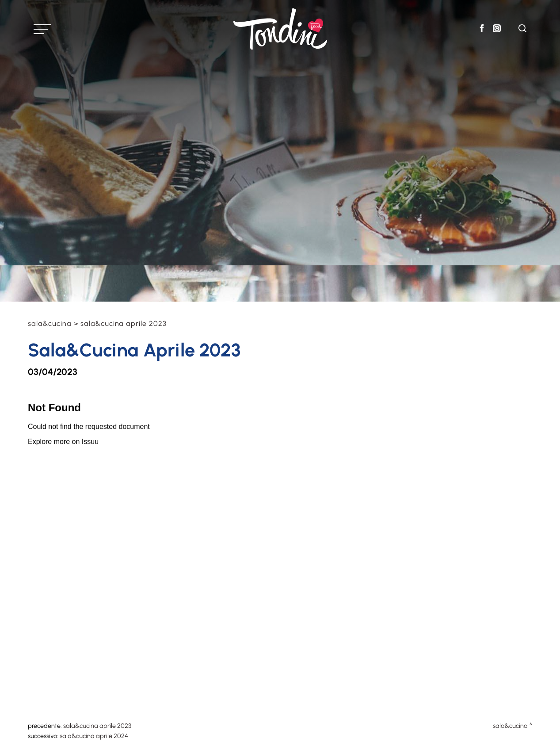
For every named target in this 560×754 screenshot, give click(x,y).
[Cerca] (522, 30)
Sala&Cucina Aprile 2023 (97, 726)
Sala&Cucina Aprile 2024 (94, 736)
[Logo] (280, 29)
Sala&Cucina (50, 323)
